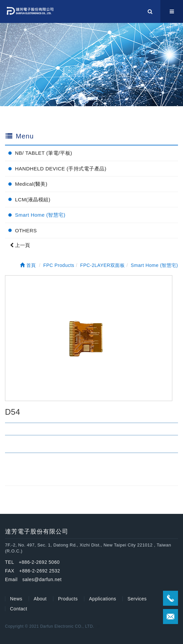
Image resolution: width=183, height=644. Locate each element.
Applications (103, 599)
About (40, 599)
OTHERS (26, 230)
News (16, 599)
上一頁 (20, 245)
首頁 (28, 265)
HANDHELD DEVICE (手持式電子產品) (61, 169)
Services (137, 599)
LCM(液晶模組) (33, 200)
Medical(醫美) (31, 184)
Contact (19, 609)
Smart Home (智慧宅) (40, 215)
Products (68, 599)
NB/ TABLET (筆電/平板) (44, 153)
